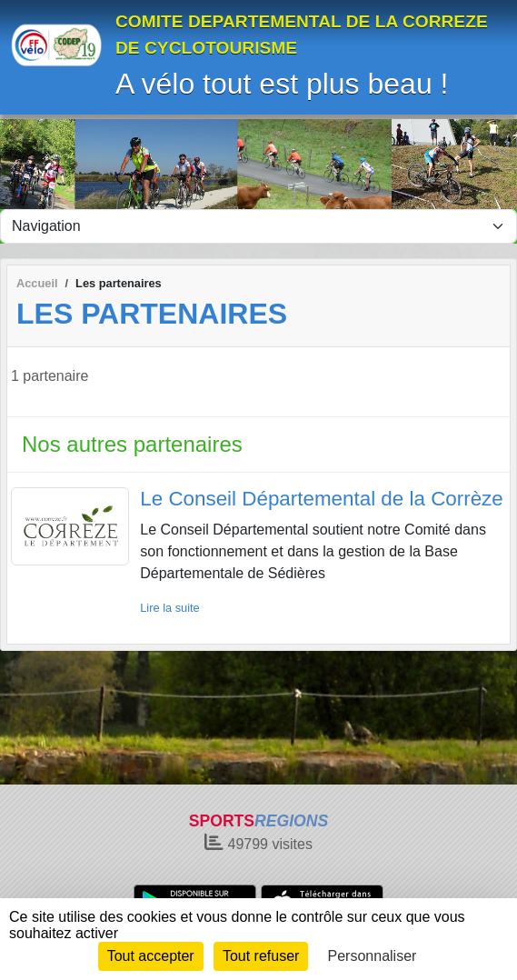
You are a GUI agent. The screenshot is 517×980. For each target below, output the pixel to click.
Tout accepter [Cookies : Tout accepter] (151, 956)
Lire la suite (169, 608)
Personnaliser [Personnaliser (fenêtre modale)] (373, 956)
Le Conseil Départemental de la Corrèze (322, 499)
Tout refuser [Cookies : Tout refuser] (261, 956)
